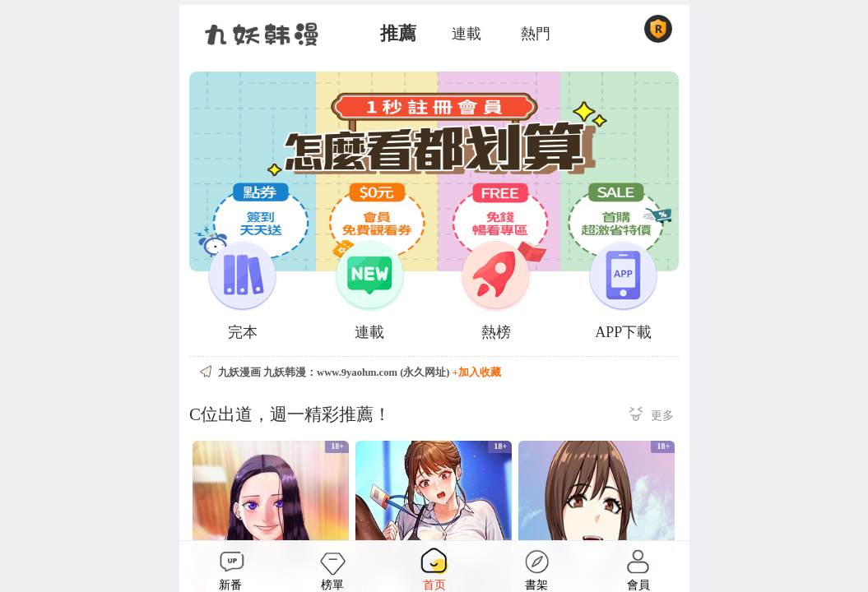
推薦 (398, 34)
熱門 (536, 34)
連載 (466, 34)
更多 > (652, 416)
